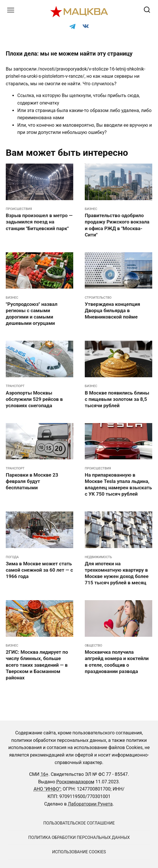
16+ (45, 774)
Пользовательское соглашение (79, 823)
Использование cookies (79, 852)
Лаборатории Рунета (90, 804)
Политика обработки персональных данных (79, 838)
